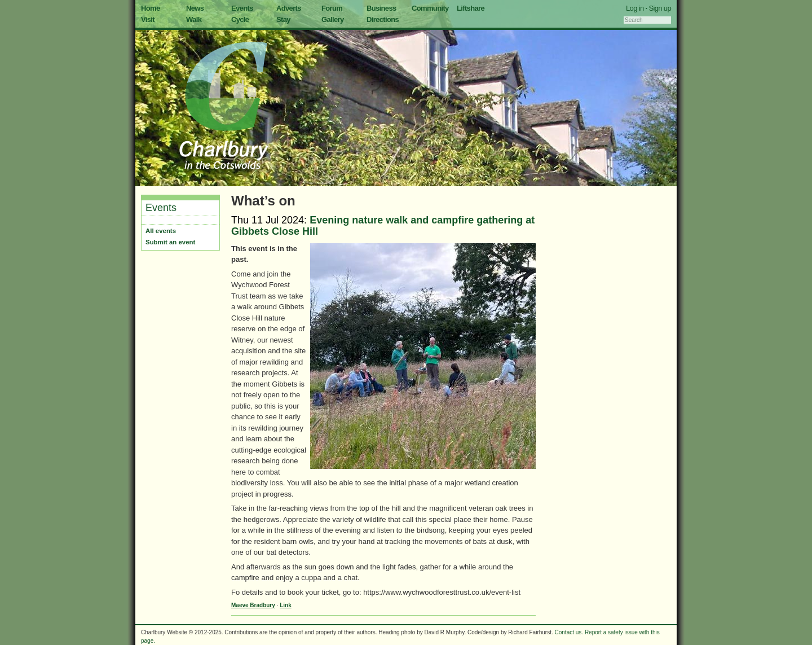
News (195, 8)
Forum (332, 8)
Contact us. (569, 632)
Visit (148, 19)
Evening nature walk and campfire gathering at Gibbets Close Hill (383, 226)
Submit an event (170, 242)
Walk (194, 19)
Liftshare (471, 8)
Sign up (660, 8)
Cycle (240, 19)
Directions (383, 19)
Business (381, 8)
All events (161, 231)
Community (430, 8)
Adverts (289, 8)
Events (242, 8)
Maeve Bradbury (253, 605)
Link (286, 605)
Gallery (333, 19)
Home (151, 8)
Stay (283, 19)
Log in (635, 8)
